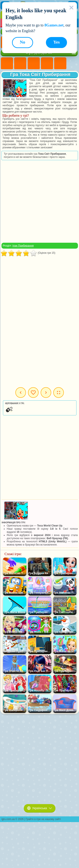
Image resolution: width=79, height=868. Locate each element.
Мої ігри (33, 393)
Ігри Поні (7, 63)
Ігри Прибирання (23, 246)
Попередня (21, 393)
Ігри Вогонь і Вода (34, 63)
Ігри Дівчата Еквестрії (20, 63)
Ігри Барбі (47, 63)
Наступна (46, 393)
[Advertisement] (39, 201)
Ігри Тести (60, 63)
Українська (40, 808)
